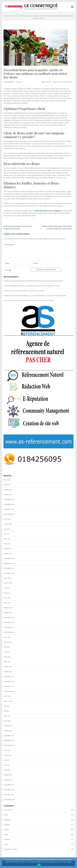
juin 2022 (7, 706)
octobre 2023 (9, 627)
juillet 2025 (8, 524)
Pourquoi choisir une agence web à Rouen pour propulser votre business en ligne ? (34, 281)
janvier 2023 (8, 672)
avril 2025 (7, 539)
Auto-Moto (8, 810)
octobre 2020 (9, 795)
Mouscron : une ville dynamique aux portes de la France (24, 291)
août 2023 (7, 637)
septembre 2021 (9, 745)
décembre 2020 (9, 785)
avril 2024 (7, 598)
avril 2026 (7, 480)
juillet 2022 (8, 701)
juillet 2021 (8, 755)
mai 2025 (6, 534)
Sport (6, 844)
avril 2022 (7, 716)
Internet (7, 825)
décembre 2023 (9, 618)
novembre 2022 (9, 682)
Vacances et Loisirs (10, 849)
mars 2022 (7, 721)
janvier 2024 (8, 613)
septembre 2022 (9, 691)
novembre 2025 (9, 504)
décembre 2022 (9, 677)
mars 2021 (7, 770)
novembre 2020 (9, 790)
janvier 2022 (8, 731)
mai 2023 (6, 652)
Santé (6, 835)
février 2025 (8, 549)
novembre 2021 (9, 741)
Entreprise (48, 82)
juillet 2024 (8, 583)
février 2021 (8, 775)
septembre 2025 (9, 514)
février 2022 (8, 726)
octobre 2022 (9, 686)
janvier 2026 (8, 495)
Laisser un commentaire (64, 82)
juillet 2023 (8, 642)
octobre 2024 (9, 568)
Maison (6, 830)
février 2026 (8, 490)
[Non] (74, 863)
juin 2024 (7, 588)
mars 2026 (7, 485)
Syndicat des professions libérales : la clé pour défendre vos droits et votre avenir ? (35, 296)
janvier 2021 (8, 780)
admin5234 (10, 82)
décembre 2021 (9, 736)
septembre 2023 (9, 632)
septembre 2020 (9, 800)
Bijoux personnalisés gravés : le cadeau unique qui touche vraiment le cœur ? (32, 286)
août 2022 (7, 696)
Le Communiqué (41, 6)
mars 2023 (7, 662)
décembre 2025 (9, 500)
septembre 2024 (9, 573)
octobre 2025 (9, 509)
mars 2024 (7, 603)
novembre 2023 (9, 622)
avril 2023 (7, 657)
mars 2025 (7, 544)
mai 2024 (6, 593)
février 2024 (8, 608)
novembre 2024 (9, 563)
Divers (6, 815)
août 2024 (7, 578)
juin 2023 (7, 647)
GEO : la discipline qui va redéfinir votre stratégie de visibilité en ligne (29, 301)
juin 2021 (7, 760)
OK (39, 865)
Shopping (7, 839)
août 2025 (7, 519)
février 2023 (8, 667)
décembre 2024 (9, 559)
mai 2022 (6, 711)
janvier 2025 (8, 554)
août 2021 (7, 750)
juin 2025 (7, 529)
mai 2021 (6, 765)
